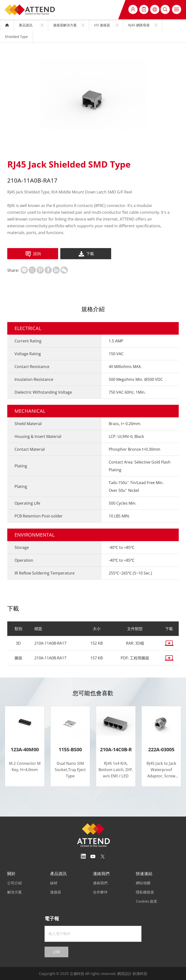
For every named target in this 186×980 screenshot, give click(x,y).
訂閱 (56, 952)
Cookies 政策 (147, 901)
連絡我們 (100, 883)
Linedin (83, 856)
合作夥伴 (100, 892)
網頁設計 (124, 973)
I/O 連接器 (102, 25)
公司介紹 (15, 883)
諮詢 (33, 254)
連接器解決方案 (65, 25)
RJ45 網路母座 (139, 25)
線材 (54, 883)
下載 (86, 254)
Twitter (103, 856)
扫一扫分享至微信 (64, 270)
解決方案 (15, 892)
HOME (7, 25)
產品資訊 (26, 25)
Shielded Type (16, 37)
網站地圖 (143, 883)
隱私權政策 (145, 892)
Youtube (93, 856)
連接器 (56, 892)
